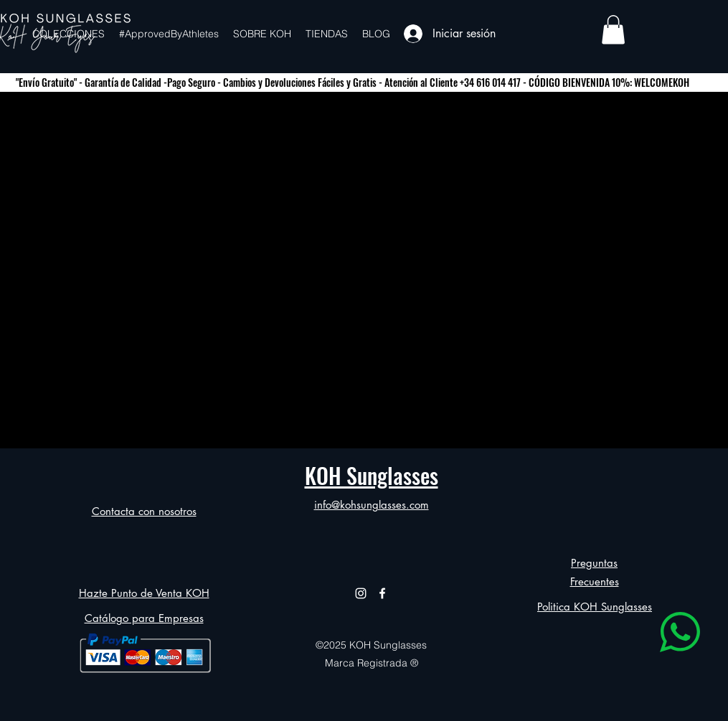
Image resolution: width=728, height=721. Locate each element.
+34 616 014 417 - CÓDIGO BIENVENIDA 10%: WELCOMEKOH (575, 82)
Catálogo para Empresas (144, 618)
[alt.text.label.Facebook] (382, 593)
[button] (613, 30)
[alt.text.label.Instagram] (361, 593)
